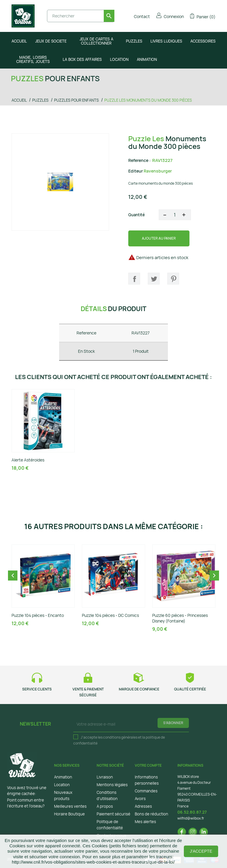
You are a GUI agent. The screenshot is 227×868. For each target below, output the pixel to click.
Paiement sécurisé (113, 814)
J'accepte (201, 851)
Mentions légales (112, 785)
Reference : (140, 160)
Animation (63, 777)
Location (62, 785)
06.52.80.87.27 (192, 812)
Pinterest (173, 279)
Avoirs (140, 799)
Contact (138, 16)
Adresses (143, 806)
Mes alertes (145, 822)
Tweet (154, 279)
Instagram (193, 832)
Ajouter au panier (159, 238)
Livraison (105, 777)
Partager (134, 279)
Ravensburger (158, 171)
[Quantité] (175, 215)
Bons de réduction (151, 814)
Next (214, 576)
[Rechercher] (81, 16)
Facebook (182, 832)
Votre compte (148, 765)
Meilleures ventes (70, 806)
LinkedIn (204, 832)
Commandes (146, 791)
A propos (105, 806)
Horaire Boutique (69, 814)
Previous (13, 576)
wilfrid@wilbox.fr (191, 818)
